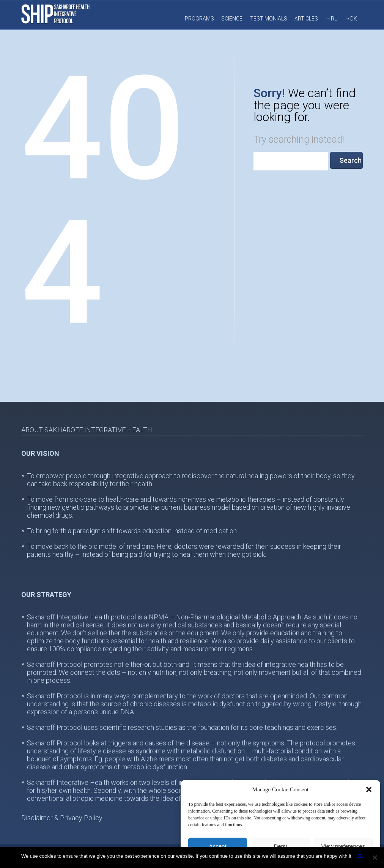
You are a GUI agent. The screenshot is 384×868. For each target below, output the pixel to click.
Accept (218, 846)
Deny (280, 846)
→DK (351, 19)
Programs (199, 19)
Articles (306, 19)
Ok (360, 856)
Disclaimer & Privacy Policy (62, 818)
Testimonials (269, 19)
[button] (369, 789)
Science (232, 19)
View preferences (343, 846)
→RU (332, 19)
